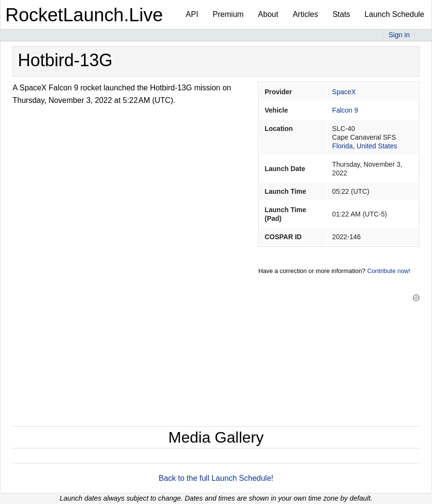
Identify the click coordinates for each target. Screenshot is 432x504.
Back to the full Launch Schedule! (216, 478)
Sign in (399, 35)
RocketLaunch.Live (84, 15)
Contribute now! (389, 271)
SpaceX (344, 92)
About (268, 14)
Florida (342, 146)
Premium (228, 14)
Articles (305, 14)
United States (377, 146)
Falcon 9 (345, 110)
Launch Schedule (394, 14)
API (192, 14)
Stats (341, 14)
